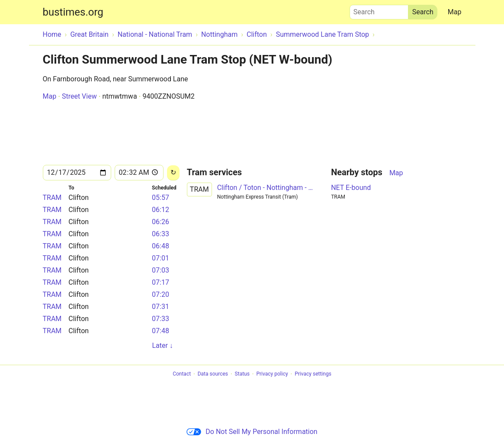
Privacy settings (313, 374)
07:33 (161, 319)
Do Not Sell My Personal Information (252, 432)
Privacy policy (272, 374)
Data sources (213, 374)
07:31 (161, 307)
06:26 (161, 222)
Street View (79, 96)
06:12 (161, 210)
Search (379, 10)
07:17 (161, 282)
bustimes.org (73, 12)
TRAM (52, 198)
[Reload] (173, 173)
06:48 (161, 246)
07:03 (161, 270)
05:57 (161, 198)
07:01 (161, 258)
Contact (182, 374)
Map (455, 12)
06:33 (161, 234)
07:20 (161, 294)
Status (242, 374)
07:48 (161, 331)
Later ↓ (162, 345)
